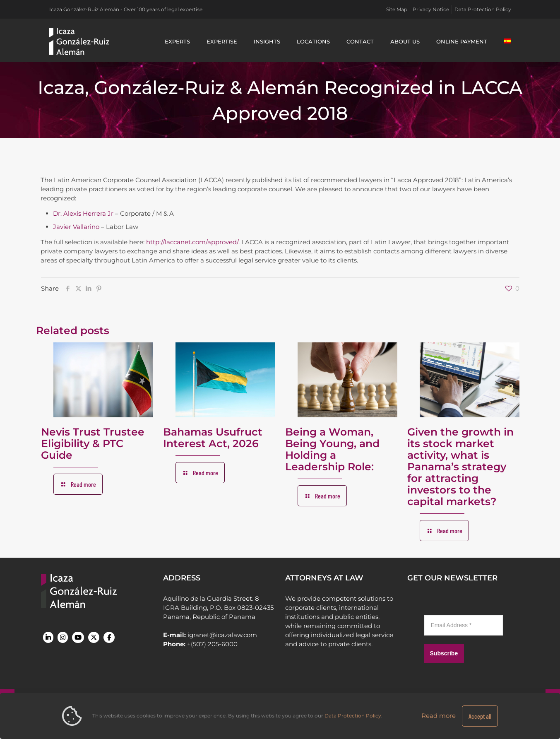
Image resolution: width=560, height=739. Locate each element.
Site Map (397, 9)
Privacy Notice (431, 9)
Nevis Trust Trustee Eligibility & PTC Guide (93, 443)
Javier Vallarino (76, 227)
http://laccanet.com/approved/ (192, 242)
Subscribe (444, 653)
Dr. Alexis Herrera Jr (83, 213)
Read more (439, 716)
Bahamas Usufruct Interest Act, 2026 (213, 438)
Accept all (480, 716)
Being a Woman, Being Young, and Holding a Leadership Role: (332, 449)
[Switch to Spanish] (507, 41)
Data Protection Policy (483, 9)
